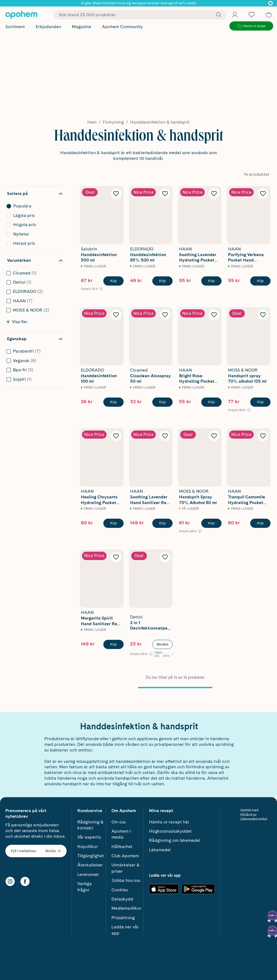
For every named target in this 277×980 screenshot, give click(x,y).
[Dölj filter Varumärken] (35, 260)
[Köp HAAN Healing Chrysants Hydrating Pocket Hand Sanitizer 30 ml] (113, 523)
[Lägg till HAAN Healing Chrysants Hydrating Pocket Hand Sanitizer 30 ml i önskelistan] (116, 436)
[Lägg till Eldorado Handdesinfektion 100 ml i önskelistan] (116, 315)
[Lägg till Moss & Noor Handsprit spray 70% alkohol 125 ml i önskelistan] (263, 315)
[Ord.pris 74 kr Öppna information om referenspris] (92, 289)
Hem (92, 122)
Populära (33, 206)
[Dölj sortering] (35, 194)
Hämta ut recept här (169, 820)
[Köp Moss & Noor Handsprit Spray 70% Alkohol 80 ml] (211, 523)
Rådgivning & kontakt (90, 823)
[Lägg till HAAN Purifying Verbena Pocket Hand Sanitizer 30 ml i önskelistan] (263, 194)
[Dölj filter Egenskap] (35, 339)
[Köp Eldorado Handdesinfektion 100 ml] (113, 402)
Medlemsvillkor (126, 907)
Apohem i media (121, 832)
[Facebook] (25, 880)
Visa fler (17, 322)
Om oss (119, 820)
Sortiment (15, 27)
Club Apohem (125, 854)
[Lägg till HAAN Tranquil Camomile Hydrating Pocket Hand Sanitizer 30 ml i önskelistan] (263, 436)
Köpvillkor (88, 845)
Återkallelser (90, 863)
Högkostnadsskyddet (170, 830)
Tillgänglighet (91, 854)
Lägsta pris (33, 216)
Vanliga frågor (85, 885)
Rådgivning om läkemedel (175, 839)
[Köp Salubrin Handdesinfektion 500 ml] (113, 281)
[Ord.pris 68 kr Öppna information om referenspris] (190, 531)
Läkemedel (160, 848)
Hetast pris (33, 243)
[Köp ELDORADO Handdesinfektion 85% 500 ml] (162, 281)
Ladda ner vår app (125, 928)
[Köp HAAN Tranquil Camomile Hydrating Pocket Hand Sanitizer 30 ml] (260, 523)
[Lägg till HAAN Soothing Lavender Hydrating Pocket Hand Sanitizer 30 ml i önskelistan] (214, 194)
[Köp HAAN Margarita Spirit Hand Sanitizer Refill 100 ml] (113, 644)
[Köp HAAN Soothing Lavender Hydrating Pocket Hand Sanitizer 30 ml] (211, 281)
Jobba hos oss (126, 879)
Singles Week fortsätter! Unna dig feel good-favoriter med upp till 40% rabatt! (139, 3)
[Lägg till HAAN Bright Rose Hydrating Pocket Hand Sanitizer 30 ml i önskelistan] (214, 315)
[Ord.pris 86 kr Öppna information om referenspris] (239, 410)
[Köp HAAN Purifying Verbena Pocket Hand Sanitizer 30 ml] (260, 281)
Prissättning (123, 916)
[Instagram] (10, 880)
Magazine (82, 27)
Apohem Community (122, 27)
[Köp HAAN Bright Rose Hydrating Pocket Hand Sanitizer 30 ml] (211, 402)
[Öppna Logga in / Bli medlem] (235, 15)
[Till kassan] (269, 15)
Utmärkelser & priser (126, 866)
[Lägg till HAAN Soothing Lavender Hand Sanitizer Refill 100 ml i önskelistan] (165, 436)
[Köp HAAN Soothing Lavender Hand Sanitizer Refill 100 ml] (162, 523)
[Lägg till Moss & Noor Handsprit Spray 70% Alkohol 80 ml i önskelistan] (214, 436)
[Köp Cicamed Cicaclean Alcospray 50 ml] (162, 402)
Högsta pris (33, 225)
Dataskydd (122, 897)
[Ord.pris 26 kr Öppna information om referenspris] (141, 654)
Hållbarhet (122, 845)
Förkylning (113, 122)
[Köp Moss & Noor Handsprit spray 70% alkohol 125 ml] (260, 402)
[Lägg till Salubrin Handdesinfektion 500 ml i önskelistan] (116, 194)
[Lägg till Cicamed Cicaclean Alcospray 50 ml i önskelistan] (165, 315)
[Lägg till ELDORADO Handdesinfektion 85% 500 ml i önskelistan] (165, 194)
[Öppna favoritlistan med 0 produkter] (252, 15)
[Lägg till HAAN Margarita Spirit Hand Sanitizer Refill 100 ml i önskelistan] (116, 557)
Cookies (120, 888)
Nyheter (33, 234)
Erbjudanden (48, 27)
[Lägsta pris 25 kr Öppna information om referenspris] (164, 654)
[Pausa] (271, 3)
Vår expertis (89, 835)
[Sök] (217, 15)
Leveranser (88, 873)
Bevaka (162, 644)
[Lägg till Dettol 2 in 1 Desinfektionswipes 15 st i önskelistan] (165, 557)
